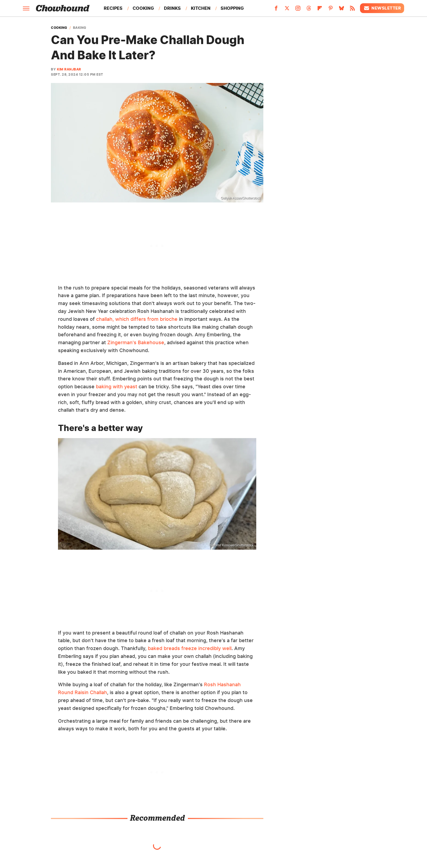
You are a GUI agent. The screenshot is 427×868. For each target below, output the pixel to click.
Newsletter (382, 8)
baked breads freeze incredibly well (190, 648)
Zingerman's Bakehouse (136, 342)
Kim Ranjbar (69, 69)
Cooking (143, 8)
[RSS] (352, 10)
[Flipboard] (320, 10)
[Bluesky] (341, 10)
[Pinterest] (331, 10)
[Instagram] (298, 10)
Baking (80, 28)
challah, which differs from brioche (137, 319)
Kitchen (201, 8)
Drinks (172, 8)
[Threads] (309, 10)
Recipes (113, 8)
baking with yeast (117, 387)
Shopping (232, 8)
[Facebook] (276, 10)
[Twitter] (287, 10)
